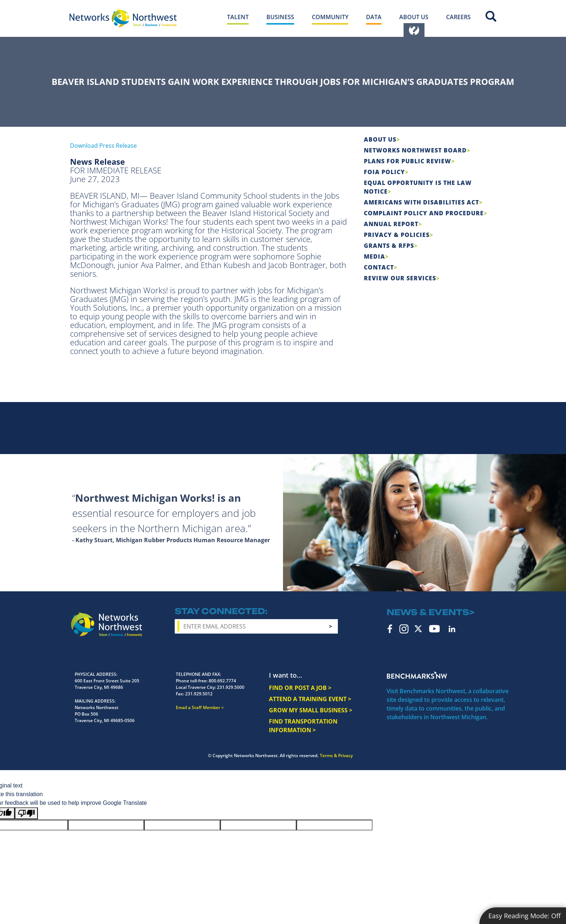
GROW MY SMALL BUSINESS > (311, 710)
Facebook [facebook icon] (390, 629)
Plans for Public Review (408, 161)
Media (375, 256)
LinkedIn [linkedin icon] (452, 629)
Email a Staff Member (198, 707)
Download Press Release (103, 146)
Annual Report (391, 224)
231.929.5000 (231, 687)
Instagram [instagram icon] (404, 629)
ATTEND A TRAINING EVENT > (310, 699)
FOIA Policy (384, 172)
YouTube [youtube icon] (434, 629)
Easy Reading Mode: (524, 916)
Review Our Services (400, 278)
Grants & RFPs (389, 246)
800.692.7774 (222, 681)
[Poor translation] (26, 813)
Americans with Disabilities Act (421, 202)
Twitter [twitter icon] (418, 629)
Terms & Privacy (336, 755)
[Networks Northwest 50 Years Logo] (123, 18)
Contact (379, 267)
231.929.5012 (199, 694)
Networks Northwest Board (415, 150)
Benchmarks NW (417, 675)
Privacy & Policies (397, 235)
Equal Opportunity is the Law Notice (418, 187)
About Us (380, 139)
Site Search (491, 16)
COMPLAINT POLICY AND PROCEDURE (424, 213)
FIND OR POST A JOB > (300, 688)
